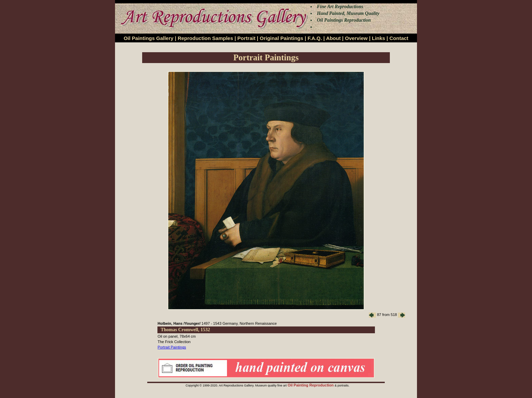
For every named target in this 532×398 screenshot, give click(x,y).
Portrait (246, 38)
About (333, 38)
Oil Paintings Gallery (148, 38)
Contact (399, 38)
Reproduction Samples (205, 38)
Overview (356, 38)
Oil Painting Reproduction (311, 385)
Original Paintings (281, 38)
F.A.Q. (315, 38)
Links (378, 38)
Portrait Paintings (172, 347)
